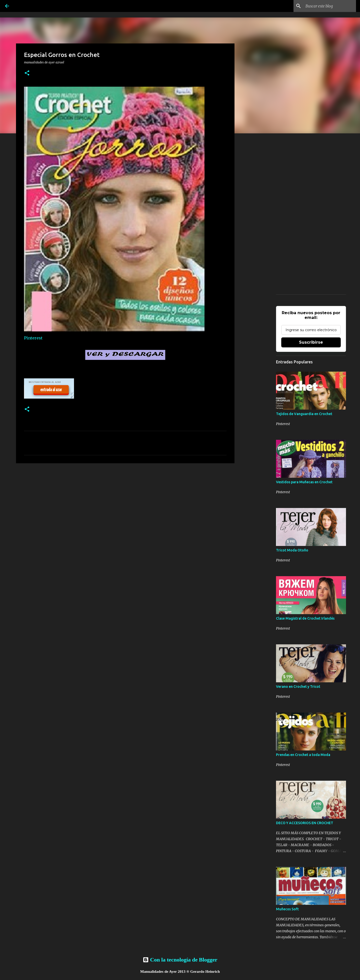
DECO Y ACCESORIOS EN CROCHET (305, 823)
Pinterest (33, 338)
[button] (27, 73)
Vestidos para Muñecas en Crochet (304, 482)
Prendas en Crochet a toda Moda (303, 755)
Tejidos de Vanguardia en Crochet (304, 414)
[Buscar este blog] (330, 6)
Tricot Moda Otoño (292, 550)
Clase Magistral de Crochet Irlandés (305, 618)
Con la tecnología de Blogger (180, 960)
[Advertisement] (125, 506)
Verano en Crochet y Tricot (298, 687)
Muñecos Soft (287, 909)
